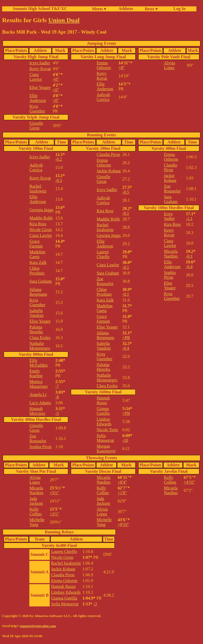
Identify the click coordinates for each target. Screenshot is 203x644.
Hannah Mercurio (38, 411)
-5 (57, 413)
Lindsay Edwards (104, 422)
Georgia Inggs (42, 210)
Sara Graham (41, 281)
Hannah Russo (103, 400)
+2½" (54, 514)
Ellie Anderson (38, 98)
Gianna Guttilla (103, 411)
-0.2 (59, 159)
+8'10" (123, 524)
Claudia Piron (108, 154)
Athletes (126, 9)
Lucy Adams (40, 403)
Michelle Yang (37, 522)
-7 (57, 386)
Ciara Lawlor (36, 77)
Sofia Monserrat (105, 438)
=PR (126, 338)
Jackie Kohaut (109, 171)
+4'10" (189, 482)
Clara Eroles (40, 338)
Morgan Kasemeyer (106, 449)
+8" (122, 68)
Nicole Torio (107, 430)
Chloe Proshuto (37, 271)
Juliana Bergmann (38, 292)
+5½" (54, 493)
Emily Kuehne (36, 373)
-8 (57, 397)
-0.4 (126, 348)
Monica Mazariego (39, 384)
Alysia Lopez (169, 65)
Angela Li (38, 395)
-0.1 (126, 213)
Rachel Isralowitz (38, 189)
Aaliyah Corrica (103, 97)
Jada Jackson (36, 501)
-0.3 (59, 180)
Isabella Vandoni (37, 313)
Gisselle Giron (36, 126)
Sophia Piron (41, 447)
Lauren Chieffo (103, 254)
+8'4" (122, 482)
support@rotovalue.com (38, 626)
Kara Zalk (38, 262)
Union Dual (64, 20)
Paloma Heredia (36, 329)
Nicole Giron (41, 230)
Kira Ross (38, 224)
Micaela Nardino (171, 254)
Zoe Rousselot (38, 438)
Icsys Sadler (40, 63)
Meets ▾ (99, 9)
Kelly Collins (36, 512)
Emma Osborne (104, 65)
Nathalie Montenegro (40, 346)
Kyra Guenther (38, 109)
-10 (125, 440)
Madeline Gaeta (38, 254)
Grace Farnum (36, 244)
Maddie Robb (41, 218)
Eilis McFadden (39, 363)
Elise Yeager (40, 87)
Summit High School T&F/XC (40, 9)
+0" (56, 79)
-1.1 (189, 219)
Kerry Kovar (40, 69)
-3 (95, 604)
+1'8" (122, 493)
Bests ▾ (151, 9)
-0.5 (126, 192)
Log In (178, 9)
